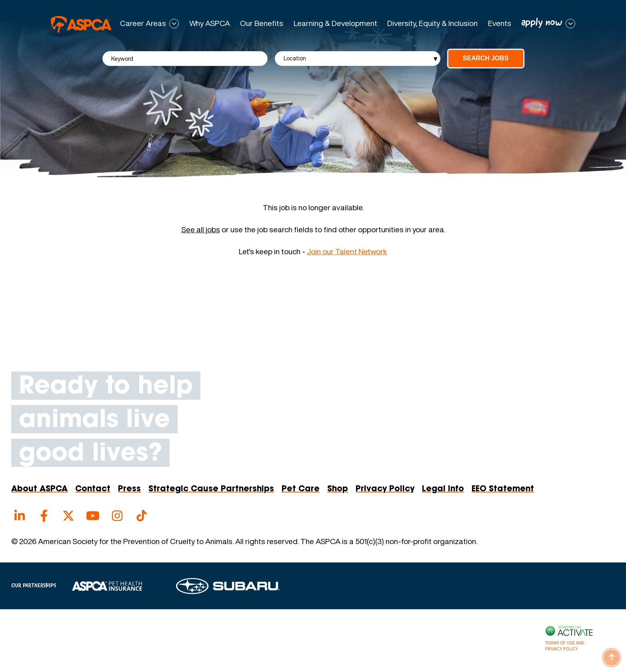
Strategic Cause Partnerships (211, 489)
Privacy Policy (385, 489)
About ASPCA (39, 489)
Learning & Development (335, 23)
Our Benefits (262, 23)
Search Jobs (486, 58)
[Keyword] (185, 59)
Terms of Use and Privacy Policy (565, 646)
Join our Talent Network (347, 251)
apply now (542, 23)
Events (500, 23)
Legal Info (443, 489)
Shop (338, 489)
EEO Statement (503, 489)
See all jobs (201, 230)
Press (129, 489)
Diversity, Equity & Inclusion (432, 23)
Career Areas (143, 24)
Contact (93, 489)
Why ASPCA (210, 23)
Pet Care (301, 489)
